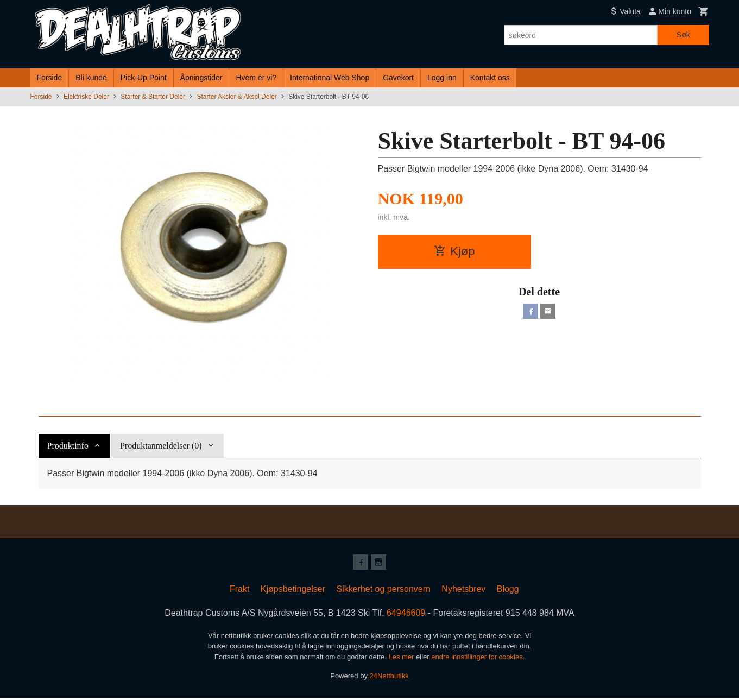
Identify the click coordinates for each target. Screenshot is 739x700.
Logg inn (442, 78)
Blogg (508, 591)
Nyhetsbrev (463, 591)
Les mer (403, 659)
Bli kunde (91, 78)
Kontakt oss (490, 78)
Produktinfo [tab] (68, 446)
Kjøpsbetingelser (293, 591)
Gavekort (398, 78)
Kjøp (454, 251)
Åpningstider (201, 78)
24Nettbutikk (389, 678)
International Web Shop (330, 78)
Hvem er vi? (256, 78)
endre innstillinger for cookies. (478, 659)
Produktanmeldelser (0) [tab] (161, 446)
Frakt (239, 591)
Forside (50, 78)
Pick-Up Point (144, 78)
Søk (683, 35)
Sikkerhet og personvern (383, 591)
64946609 (406, 615)
